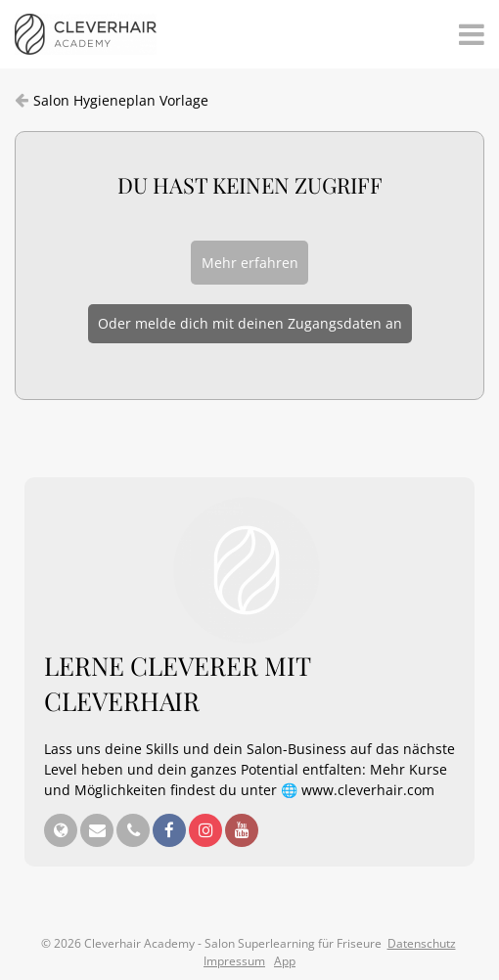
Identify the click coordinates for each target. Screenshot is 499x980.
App (285, 961)
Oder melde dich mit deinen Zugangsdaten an (250, 323)
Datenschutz (422, 943)
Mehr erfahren (250, 263)
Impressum (234, 961)
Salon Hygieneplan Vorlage (121, 100)
